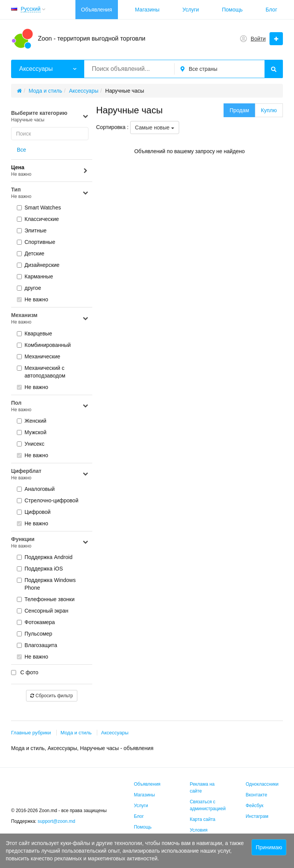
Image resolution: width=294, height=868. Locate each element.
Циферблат (50, 475)
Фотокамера (36, 622)
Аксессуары (115, 733)
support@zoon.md (57, 821)
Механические (38, 356)
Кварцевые (34, 333)
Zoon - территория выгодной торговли (92, 38)
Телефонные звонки (46, 599)
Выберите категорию (50, 117)
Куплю (269, 110)
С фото (25, 672)
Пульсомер (34, 634)
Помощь (232, 10)
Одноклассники (262, 784)
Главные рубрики (31, 733)
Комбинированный (44, 345)
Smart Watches (39, 208)
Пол (50, 406)
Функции (50, 543)
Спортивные (36, 242)
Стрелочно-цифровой (48, 500)
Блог (271, 10)
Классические (38, 219)
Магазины (147, 10)
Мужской (32, 432)
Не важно (33, 299)
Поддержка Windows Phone (46, 584)
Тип (50, 193)
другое (29, 288)
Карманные (35, 276)
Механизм (50, 319)
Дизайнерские (38, 265)
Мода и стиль (76, 733)
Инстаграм (257, 816)
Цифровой (34, 512)
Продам (239, 110)
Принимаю (269, 847)
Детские (31, 253)
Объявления (97, 10)
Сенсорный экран (42, 611)
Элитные (32, 230)
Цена (50, 171)
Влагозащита (37, 645)
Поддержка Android (45, 557)
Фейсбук (255, 806)
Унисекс (31, 444)
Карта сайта (203, 819)
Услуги (191, 10)
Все (21, 150)
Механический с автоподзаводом (41, 372)
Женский (32, 421)
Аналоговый (36, 489)
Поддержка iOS (40, 569)
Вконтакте (256, 795)
